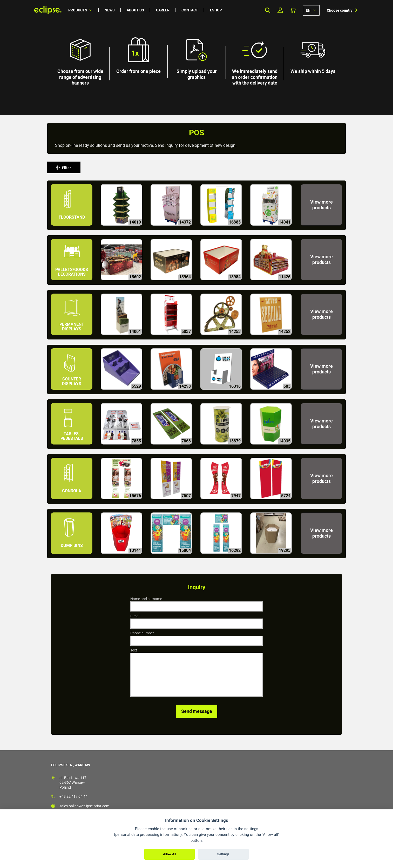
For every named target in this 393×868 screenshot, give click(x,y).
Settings (223, 854)
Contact (190, 10)
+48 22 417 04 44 (73, 796)
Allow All (170, 854)
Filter (66, 168)
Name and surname (146, 599)
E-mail (135, 616)
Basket (293, 10)
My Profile (280, 10)
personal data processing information (148, 835)
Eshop (216, 10)
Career (163, 10)
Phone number (142, 633)
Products (78, 10)
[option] (196, 57)
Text (134, 650)
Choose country (340, 10)
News (110, 10)
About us (135, 10)
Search (267, 10)
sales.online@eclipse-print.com (84, 806)
